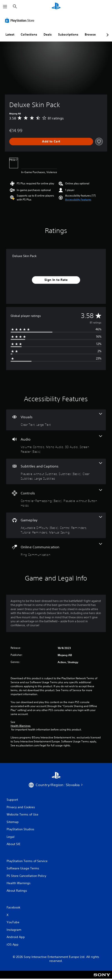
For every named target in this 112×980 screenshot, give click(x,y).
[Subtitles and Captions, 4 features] (56, 471)
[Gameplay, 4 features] (56, 525)
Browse (90, 34)
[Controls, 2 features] (56, 498)
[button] (78, 200)
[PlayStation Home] (56, 7)
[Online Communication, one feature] (56, 550)
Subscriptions (68, 34)
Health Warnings (21, 726)
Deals (48, 34)
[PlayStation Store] (20, 20)
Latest (10, 34)
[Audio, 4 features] (56, 445)
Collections (29, 34)
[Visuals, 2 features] (56, 420)
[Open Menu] (5, 7)
